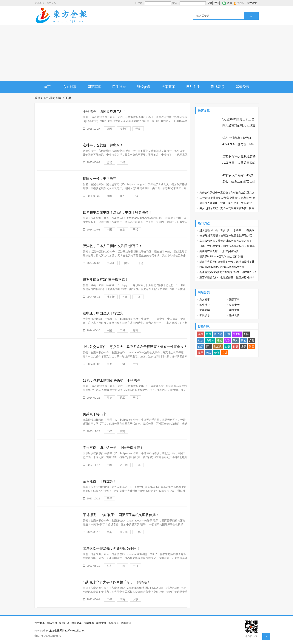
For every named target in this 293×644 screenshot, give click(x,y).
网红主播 (193, 87)
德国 (109, 129)
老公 (209, 353)
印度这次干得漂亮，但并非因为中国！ (111, 549)
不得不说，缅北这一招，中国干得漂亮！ (113, 448)
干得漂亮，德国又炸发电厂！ (105, 112)
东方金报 (252, 3)
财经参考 (144, 87)
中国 (109, 230)
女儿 (225, 353)
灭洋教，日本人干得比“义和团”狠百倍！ (112, 246)
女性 (246, 334)
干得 (138, 129)
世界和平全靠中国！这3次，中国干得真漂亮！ (117, 212)
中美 (109, 532)
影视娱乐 (218, 87)
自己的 (218, 334)
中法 (135, 364)
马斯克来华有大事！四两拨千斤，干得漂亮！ (116, 582)
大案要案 (168, 87)
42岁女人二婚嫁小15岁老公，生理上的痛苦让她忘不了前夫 (239, 181)
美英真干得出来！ (96, 414)
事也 (109, 364)
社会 (201, 340)
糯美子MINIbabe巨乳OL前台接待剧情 (221, 256)
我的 (243, 340)
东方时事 (70, 87)
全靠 (122, 230)
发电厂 (124, 129)
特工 (122, 398)
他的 (201, 346)
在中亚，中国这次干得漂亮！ (105, 313)
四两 (122, 599)
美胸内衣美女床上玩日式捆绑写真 (219, 251)
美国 (201, 334)
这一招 (124, 465)
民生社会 (119, 87)
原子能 (124, 532)
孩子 (201, 353)
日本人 (126, 263)
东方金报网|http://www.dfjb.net (67, 631)
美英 (122, 431)
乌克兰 (210, 340)
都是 (235, 346)
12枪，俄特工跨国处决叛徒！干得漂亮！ (113, 380)
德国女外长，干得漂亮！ (101, 179)
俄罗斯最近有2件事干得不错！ (106, 280)
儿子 (243, 346)
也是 (227, 346)
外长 (122, 196)
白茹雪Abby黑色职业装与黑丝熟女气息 (222, 267)
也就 (109, 162)
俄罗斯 (111, 297)
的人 (235, 340)
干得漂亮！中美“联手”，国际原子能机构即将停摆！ (121, 515)
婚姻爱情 (242, 87)
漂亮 (135, 330)
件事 (125, 297)
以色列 (218, 346)
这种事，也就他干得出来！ (103, 145)
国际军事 (94, 87)
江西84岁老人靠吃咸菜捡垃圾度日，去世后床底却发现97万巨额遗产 (239, 163)
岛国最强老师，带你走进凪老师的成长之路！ (226, 241)
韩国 (252, 346)
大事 (135, 599)
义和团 (111, 263)
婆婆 (252, 340)
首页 (47, 87)
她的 (219, 340)
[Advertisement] (146, 53)
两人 (209, 346)
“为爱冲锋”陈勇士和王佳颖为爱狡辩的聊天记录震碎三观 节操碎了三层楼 (239, 125)
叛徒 (109, 398)
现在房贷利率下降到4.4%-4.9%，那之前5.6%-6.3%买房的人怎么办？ (238, 144)
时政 (227, 340)
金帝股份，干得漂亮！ (100, 481)
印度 (109, 566)
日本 (227, 334)
